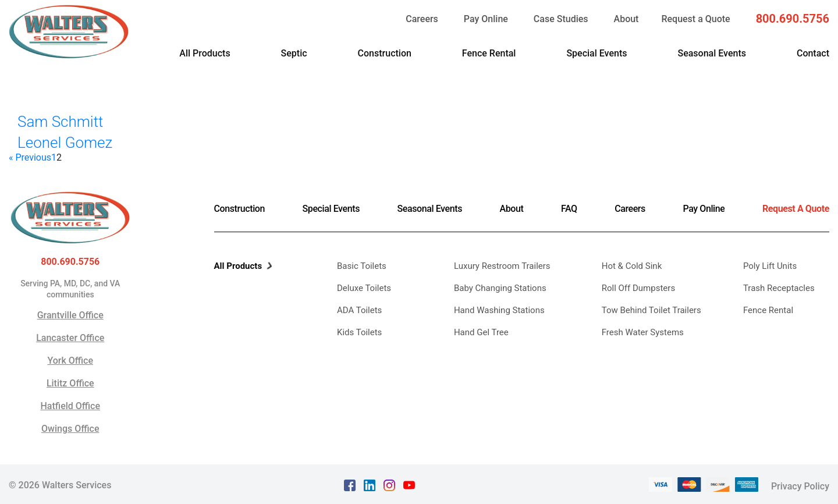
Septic (294, 53)
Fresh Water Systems (643, 332)
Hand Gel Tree (481, 332)
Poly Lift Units (770, 266)
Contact (813, 53)
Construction (385, 53)
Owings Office (70, 429)
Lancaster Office (70, 338)
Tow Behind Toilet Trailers (651, 310)
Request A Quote (796, 209)
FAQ (569, 209)
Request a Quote (695, 19)
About (626, 19)
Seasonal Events (712, 53)
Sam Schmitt (60, 122)
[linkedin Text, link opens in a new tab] (370, 484)
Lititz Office (70, 383)
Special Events (596, 53)
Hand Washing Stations (499, 310)
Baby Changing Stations (500, 288)
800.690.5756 (793, 19)
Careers (422, 19)
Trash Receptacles (779, 288)
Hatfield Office (70, 406)
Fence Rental (489, 53)
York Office (70, 361)
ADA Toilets (359, 310)
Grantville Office (70, 315)
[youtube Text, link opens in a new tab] (409, 484)
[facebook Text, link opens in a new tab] (350, 484)
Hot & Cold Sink (632, 266)
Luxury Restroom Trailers (502, 266)
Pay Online (486, 19)
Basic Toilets (362, 266)
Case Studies (561, 19)
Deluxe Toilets (364, 288)
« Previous (30, 158)
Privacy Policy (800, 484)
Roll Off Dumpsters (638, 288)
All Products (205, 53)
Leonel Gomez (65, 143)
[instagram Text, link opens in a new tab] (389, 484)
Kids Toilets (359, 332)
